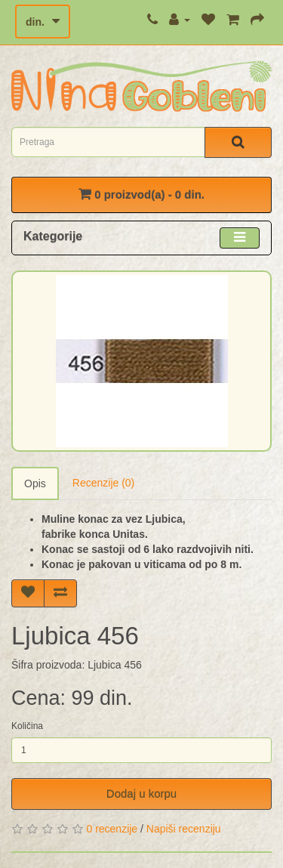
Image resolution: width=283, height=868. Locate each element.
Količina (27, 726)
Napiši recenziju (184, 829)
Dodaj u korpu (141, 794)
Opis (35, 483)
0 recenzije (112, 829)
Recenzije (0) (103, 483)
